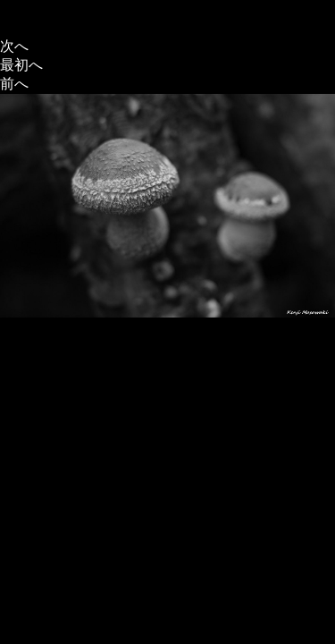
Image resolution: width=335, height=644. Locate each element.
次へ (14, 46)
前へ (14, 84)
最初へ (21, 65)
